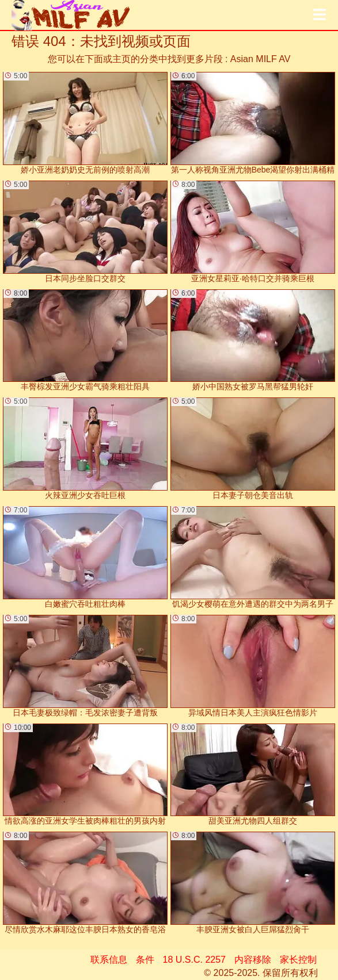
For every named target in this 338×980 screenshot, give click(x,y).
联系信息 (109, 960)
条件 (145, 960)
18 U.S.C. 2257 (194, 960)
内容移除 (253, 960)
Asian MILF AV (261, 59)
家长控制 (298, 960)
